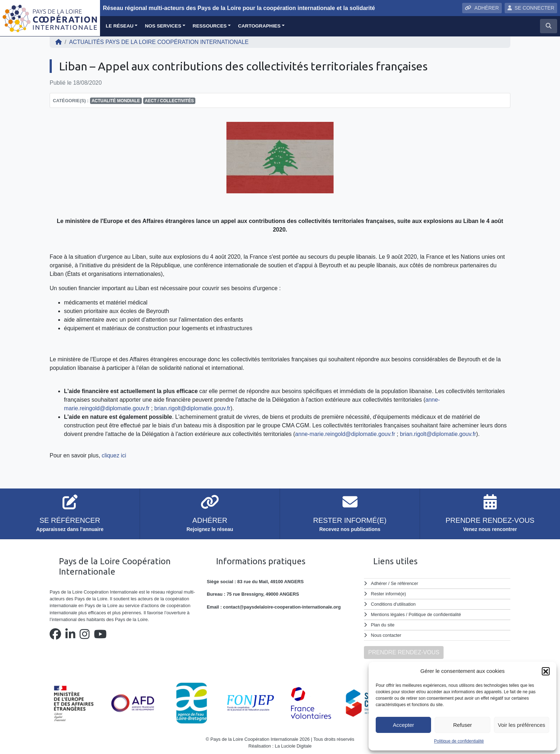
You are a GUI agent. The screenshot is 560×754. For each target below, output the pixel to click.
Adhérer (379, 583)
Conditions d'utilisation (394, 604)
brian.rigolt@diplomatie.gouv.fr (194, 408)
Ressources (209, 26)
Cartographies (259, 26)
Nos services (163, 26)
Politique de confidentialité (459, 741)
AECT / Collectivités (169, 101)
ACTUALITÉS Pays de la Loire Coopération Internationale (160, 42)
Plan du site (383, 624)
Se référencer (405, 583)
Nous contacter (386, 634)
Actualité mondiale (116, 101)
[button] (546, 671)
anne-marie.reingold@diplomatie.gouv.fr (346, 434)
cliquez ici (114, 455)
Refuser (463, 725)
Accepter (403, 725)
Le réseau (120, 26)
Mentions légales (388, 614)
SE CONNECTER (531, 8)
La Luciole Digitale (293, 745)
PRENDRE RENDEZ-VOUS (404, 651)
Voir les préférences (522, 725)
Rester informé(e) (389, 593)
